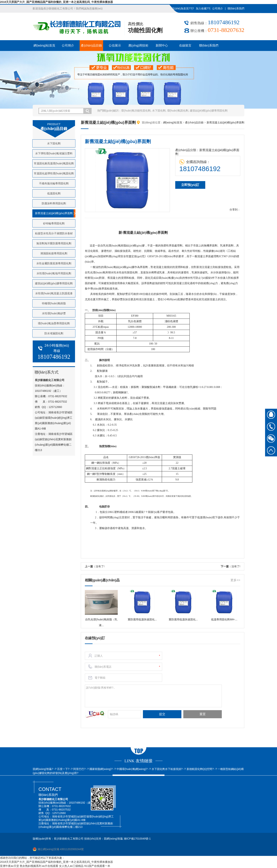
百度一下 (63, 769)
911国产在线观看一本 (97, 866)
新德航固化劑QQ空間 (199, 769)
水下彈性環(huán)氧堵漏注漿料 (54, 153)
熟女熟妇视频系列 (31, 866)
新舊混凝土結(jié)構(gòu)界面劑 (54, 213)
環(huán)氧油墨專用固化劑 (54, 323)
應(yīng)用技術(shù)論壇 (138, 47)
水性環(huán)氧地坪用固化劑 (54, 273)
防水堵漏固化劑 (54, 333)
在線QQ (271, 415)
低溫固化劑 (54, 193)
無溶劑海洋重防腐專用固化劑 (54, 243)
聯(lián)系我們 (236, 8)
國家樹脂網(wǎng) (100, 769)
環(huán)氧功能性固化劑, (136, 111)
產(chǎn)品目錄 (91, 45)
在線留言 (185, 45)
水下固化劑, (159, 111)
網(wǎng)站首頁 (44, 45)
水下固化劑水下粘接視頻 (166, 769)
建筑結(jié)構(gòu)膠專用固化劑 (209, 111)
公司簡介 (218, 8)
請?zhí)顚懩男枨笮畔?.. (153, 695)
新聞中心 (162, 45)
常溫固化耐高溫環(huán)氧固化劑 (54, 163)
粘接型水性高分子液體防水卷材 (54, 233)
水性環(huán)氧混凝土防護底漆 (54, 293)
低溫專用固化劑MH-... (224, 619)
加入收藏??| (203, 8)
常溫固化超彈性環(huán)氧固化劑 (54, 173)
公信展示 (115, 45)
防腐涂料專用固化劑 (54, 203)
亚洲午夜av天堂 (10, 866)
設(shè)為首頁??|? (183, 8)
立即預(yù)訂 (190, 185)
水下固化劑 (54, 143)
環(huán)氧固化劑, (178, 111)
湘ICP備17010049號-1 (137, 839)
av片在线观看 (50, 866)
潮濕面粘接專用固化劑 (54, 253)
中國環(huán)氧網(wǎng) (131, 769)
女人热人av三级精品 (71, 866)
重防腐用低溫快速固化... (142, 619)
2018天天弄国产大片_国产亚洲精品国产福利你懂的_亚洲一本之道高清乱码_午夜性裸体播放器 (56, 2)
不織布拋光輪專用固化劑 (54, 183)
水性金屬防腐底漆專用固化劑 (54, 263)
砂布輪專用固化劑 (54, 223)
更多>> (235, 580)
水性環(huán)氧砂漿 (54, 313)
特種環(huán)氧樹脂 (54, 303)
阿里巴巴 (79, 769)
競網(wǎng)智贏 (42, 769)
